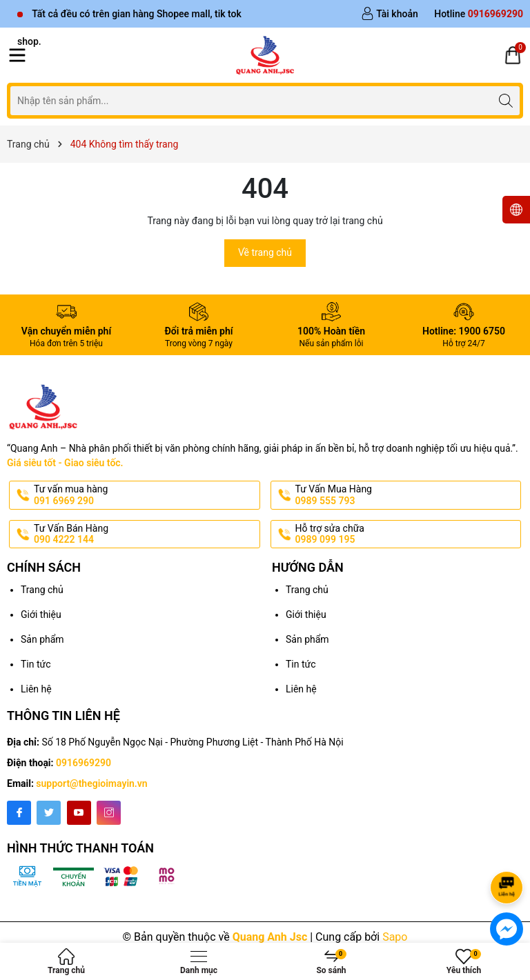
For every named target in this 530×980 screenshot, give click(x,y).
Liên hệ (36, 689)
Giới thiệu (41, 614)
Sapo (395, 937)
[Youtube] (79, 813)
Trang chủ (42, 590)
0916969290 (84, 763)
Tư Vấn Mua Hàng (407, 495)
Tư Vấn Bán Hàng (146, 534)
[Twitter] (49, 813)
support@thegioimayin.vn (91, 783)
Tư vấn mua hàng (146, 495)
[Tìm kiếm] (506, 100)
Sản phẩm (42, 639)
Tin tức (36, 664)
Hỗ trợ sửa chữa (407, 534)
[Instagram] (109, 813)
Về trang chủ (265, 252)
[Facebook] (19, 813)
